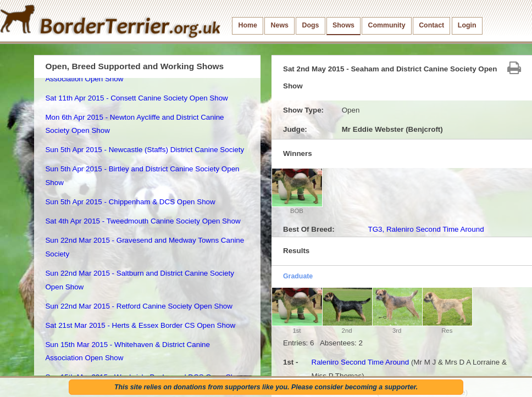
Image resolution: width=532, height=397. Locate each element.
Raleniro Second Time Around (360, 362)
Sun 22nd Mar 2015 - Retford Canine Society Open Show (139, 306)
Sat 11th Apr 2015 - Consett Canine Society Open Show (136, 98)
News (280, 25)
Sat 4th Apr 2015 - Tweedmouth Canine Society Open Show (143, 221)
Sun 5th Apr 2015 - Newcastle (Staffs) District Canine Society (145, 150)
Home (248, 25)
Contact (431, 25)
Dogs (311, 25)
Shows (343, 25)
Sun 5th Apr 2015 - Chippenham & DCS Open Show (130, 202)
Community (387, 25)
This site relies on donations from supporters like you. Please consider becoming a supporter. (266, 387)
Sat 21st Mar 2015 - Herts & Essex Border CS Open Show (140, 325)
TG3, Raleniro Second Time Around (426, 229)
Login (467, 25)
